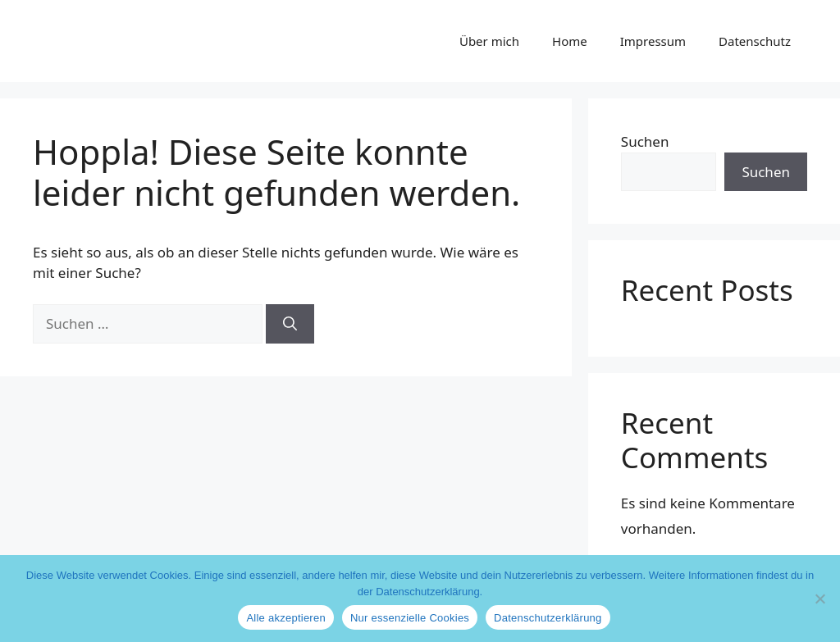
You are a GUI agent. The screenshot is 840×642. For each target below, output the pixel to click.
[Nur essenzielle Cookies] (819, 599)
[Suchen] (290, 324)
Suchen (645, 141)
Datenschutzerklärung (548, 618)
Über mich (489, 41)
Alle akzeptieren (286, 618)
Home (570, 41)
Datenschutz (755, 41)
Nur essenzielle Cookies (410, 618)
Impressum (653, 41)
